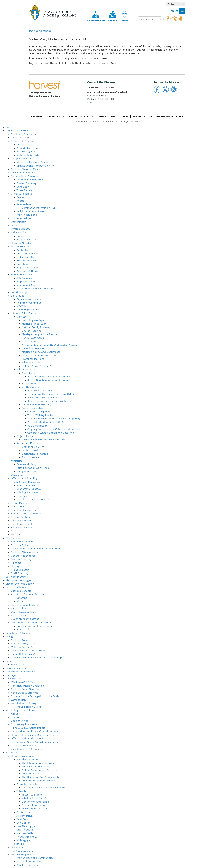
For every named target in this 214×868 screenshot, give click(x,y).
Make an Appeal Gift (23, 647)
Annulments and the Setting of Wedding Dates (50, 345)
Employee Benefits (28, 282)
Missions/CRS (14, 679)
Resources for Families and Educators (44, 788)
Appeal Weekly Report (24, 643)
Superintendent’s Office (25, 619)
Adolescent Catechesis (41, 391)
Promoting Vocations (29, 784)
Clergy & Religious (22, 194)
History (15, 566)
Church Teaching (32, 331)
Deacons (21, 197)
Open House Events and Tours (34, 626)
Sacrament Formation (29, 443)
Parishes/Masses (96, 20)
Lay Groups (18, 296)
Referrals (22, 598)
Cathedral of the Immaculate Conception (35, 549)
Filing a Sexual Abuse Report (28, 728)
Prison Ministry (20, 503)
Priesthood (17, 844)
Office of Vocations (22, 756)
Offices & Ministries (17, 130)
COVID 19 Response (39, 412)
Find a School (19, 608)
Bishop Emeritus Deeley (20, 584)
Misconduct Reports (28, 285)
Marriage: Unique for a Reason (40, 334)
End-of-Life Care (26, 257)
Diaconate (17, 847)
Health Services (20, 246)
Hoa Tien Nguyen (26, 826)
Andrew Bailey (25, 816)
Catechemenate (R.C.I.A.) (37, 404)
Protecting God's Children (48, 116)
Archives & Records (28, 155)
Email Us (92, 102)
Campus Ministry (21, 159)
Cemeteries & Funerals (24, 176)
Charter (15, 717)
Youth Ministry (30, 387)
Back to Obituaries (40, 31)
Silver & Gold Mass (33, 362)
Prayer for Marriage (33, 359)
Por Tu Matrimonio (33, 338)
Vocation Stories (32, 773)
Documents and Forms (35, 802)
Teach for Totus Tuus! (35, 809)
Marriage (21, 317)
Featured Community (29, 861)
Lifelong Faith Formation (26, 313)
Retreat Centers (20, 517)
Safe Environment (22, 524)
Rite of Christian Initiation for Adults (49, 380)
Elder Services (19, 232)
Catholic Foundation (23, 173)
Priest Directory (20, 570)
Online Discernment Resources (40, 770)
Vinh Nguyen (24, 840)
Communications (21, 218)
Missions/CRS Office (23, 682)
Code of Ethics (20, 721)
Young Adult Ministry (29, 471)
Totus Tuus (23, 791)
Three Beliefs (24, 190)
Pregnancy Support (28, 267)
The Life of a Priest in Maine (39, 763)
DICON (20, 144)
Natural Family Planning (36, 327)
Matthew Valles (25, 833)
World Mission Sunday (29, 707)
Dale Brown (23, 819)
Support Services (26, 239)
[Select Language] (176, 4)
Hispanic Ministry (21, 243)
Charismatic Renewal (29, 489)
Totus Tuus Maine (32, 795)
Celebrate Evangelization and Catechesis (51, 433)
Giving (124, 20)
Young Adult (29, 383)
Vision (20, 601)
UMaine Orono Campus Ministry (35, 166)
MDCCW (21, 306)
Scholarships (24, 629)
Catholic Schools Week (25, 605)
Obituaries (17, 475)
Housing (21, 236)
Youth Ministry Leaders (41, 415)
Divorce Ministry (20, 229)
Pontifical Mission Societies (27, 686)
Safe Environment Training (27, 749)
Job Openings (164, 116)
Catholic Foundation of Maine (29, 651)
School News (19, 615)
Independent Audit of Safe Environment (35, 731)
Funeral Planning (26, 183)
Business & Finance (22, 141)
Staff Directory (20, 573)
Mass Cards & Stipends (24, 693)
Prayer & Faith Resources (26, 482)
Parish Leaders (31, 457)
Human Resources (22, 274)
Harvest (10, 661)
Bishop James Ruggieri (19, 580)
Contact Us (87, 116)
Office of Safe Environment (27, 738)
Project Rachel (25, 436)
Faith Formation (26, 369)
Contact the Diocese (23, 556)
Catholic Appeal (20, 640)
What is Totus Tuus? (34, 798)
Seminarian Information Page (39, 208)
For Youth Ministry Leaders (43, 397)
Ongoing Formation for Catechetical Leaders (54, 429)
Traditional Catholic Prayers (33, 499)
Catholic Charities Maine (113, 116)
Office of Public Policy (24, 478)
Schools (112, 20)
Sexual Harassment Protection (35, 289)
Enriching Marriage (33, 320)
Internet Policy (143, 116)
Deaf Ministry (19, 222)
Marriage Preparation (34, 324)
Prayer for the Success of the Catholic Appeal (38, 658)
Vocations (11, 752)
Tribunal (16, 534)
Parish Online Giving (23, 654)
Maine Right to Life (28, 310)
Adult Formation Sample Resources (49, 376)
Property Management (29, 148)
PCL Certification (37, 426)
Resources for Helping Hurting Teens (49, 401)
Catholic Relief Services (25, 689)
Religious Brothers (22, 851)
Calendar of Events (17, 577)
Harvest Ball (18, 665)
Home (9, 127)
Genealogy (23, 187)
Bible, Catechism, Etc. (29, 485)
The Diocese (13, 538)
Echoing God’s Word (28, 492)
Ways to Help (19, 700)
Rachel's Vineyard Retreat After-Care (44, 440)
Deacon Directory (21, 559)
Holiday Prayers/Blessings (37, 366)
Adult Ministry (30, 373)
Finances (16, 563)
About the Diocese (22, 542)
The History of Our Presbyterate (41, 777)
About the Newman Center (32, 162)
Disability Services (27, 253)
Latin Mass (23, 496)
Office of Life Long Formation (40, 355)
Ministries (17, 461)
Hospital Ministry (26, 261)
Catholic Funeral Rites (30, 180)
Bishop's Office (20, 137)
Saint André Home (27, 271)
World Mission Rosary (24, 703)
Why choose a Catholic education (31, 622)
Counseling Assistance (24, 724)
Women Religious (27, 215)
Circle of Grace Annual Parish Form (37, 742)
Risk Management (27, 152)
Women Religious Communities (35, 858)
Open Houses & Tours (23, 612)
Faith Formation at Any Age (33, 468)
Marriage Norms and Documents (41, 352)
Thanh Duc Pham (27, 837)
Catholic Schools (16, 587)
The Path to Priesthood (36, 766)
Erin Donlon (23, 823)
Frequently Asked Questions (38, 781)
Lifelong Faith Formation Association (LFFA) (54, 419)
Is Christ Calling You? (29, 759)
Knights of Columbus (29, 303)
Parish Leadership (32, 408)
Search (72, 116)
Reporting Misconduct (24, 745)
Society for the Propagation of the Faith (35, 696)
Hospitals (22, 264)
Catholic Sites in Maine (25, 552)
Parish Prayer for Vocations (32, 865)
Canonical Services (33, 348)
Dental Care (23, 250)
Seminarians (24, 204)
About (15, 714)
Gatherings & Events (34, 447)
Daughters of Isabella (29, 299)
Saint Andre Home (22, 528)
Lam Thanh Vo (25, 830)
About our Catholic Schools (28, 594)
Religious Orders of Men (31, 211)
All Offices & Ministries (24, 134)
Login (180, 116)
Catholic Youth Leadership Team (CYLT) (50, 394)
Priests (20, 201)
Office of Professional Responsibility (32, 735)
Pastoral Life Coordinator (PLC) (46, 422)
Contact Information (34, 805)
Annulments (29, 341)
